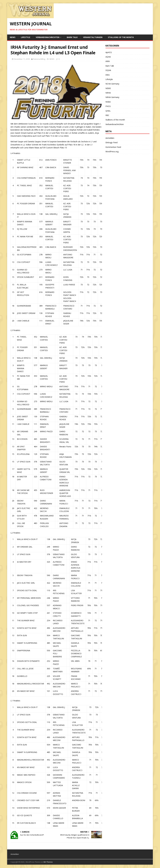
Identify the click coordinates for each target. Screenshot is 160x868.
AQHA (108, 57)
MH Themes (48, 862)
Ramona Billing (39, 59)
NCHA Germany (112, 84)
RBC (107, 115)
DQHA (108, 70)
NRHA (108, 93)
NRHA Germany (112, 97)
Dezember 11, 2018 (22, 59)
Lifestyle (26, 37)
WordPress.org (112, 151)
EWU (108, 75)
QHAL (108, 111)
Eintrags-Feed (112, 142)
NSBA (108, 102)
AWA (108, 61)
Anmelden (110, 138)
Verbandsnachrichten (48, 37)
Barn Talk (72, 37)
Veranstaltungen (93, 37)
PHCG (108, 106)
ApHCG (109, 52)
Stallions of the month (121, 37)
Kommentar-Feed (113, 147)
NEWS (13, 37)
